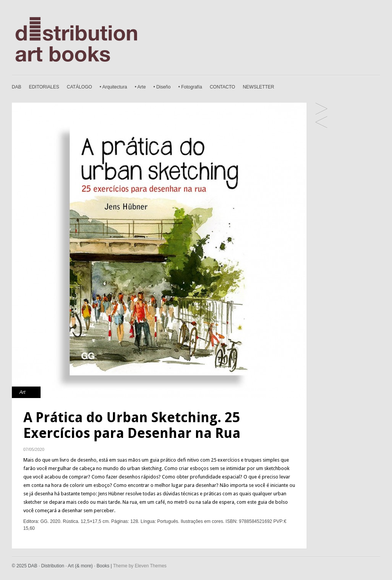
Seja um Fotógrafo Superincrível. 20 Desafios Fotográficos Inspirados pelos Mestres (321, 109)
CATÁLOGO (80, 87)
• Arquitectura (113, 87)
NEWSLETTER (258, 87)
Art (22, 392)
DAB (17, 87)
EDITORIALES (44, 87)
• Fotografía (190, 87)
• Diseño (162, 87)
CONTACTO (222, 87)
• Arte (140, 87)
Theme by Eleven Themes (140, 566)
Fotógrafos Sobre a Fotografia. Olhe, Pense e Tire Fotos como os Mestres (321, 123)
